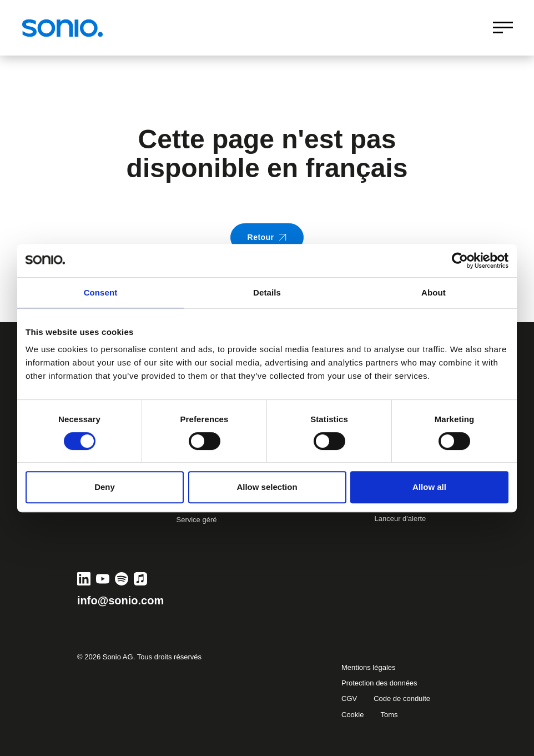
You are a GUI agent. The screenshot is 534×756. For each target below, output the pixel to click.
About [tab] (434, 292)
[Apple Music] (140, 579)
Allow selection (267, 487)
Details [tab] (267, 292)
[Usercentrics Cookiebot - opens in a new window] (460, 261)
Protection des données (379, 683)
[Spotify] (122, 579)
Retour (267, 237)
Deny (105, 487)
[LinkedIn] (84, 579)
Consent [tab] (101, 292)
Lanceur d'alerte (400, 519)
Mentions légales (369, 667)
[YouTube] (103, 579)
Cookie (352, 715)
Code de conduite (402, 699)
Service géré (197, 520)
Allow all (429, 487)
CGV (349, 699)
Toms (389, 715)
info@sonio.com (120, 600)
